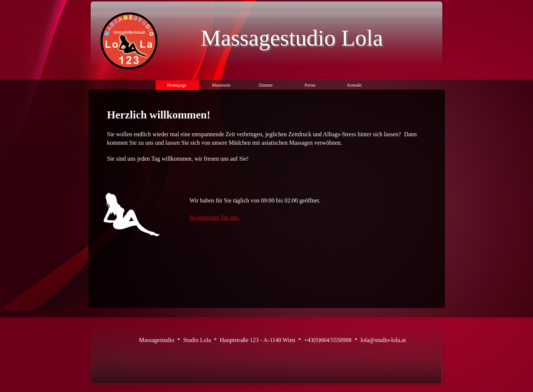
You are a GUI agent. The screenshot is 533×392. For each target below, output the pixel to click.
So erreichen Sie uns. (214, 217)
